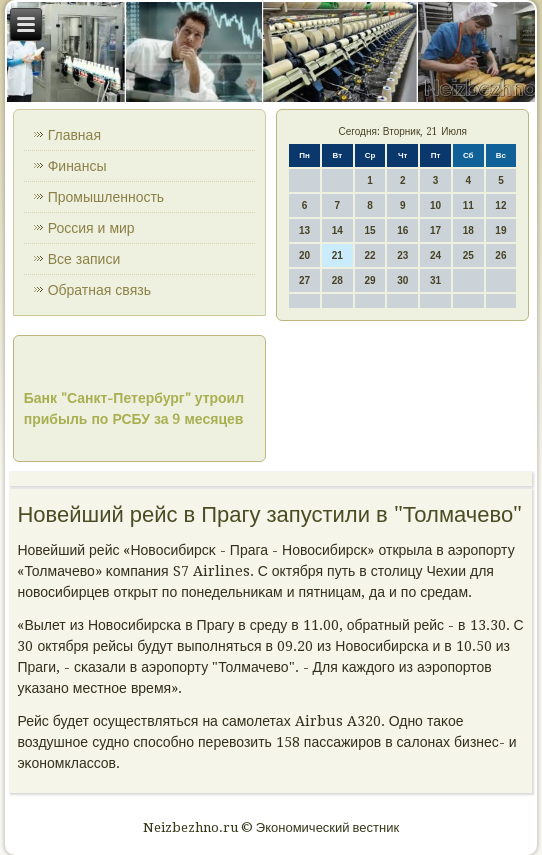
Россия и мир (91, 228)
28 (337, 280)
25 (468, 255)
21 (337, 255)
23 (402, 255)
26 (500, 255)
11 (468, 205)
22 (369, 255)
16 (402, 230)
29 (369, 280)
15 (369, 230)
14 (337, 230)
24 (435, 255)
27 (304, 280)
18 (468, 230)
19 (500, 230)
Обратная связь (99, 290)
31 (435, 280)
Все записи (84, 259)
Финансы (77, 166)
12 (500, 205)
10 (435, 205)
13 (304, 230)
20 (304, 255)
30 (402, 280)
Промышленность (106, 197)
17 (435, 230)
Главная (74, 135)
